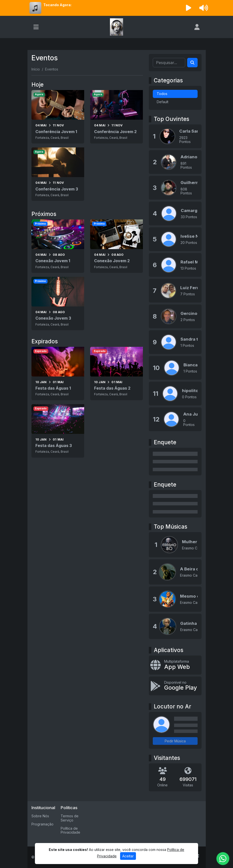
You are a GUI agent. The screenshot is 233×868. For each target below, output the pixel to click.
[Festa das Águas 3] (58, 431)
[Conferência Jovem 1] (58, 117)
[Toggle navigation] (36, 27)
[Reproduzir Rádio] (188, 8)
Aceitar (128, 856)
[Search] (192, 63)
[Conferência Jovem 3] (58, 174)
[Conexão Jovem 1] (58, 246)
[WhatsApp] (223, 859)
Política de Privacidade (70, 830)
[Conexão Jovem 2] (116, 246)
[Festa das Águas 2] (116, 374)
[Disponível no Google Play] (175, 686)
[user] (197, 27)
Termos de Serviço (70, 818)
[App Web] (175, 665)
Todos (162, 94)
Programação (42, 824)
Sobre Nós (40, 816)
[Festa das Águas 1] (58, 374)
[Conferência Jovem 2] (116, 117)
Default (163, 102)
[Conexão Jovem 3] (58, 304)
